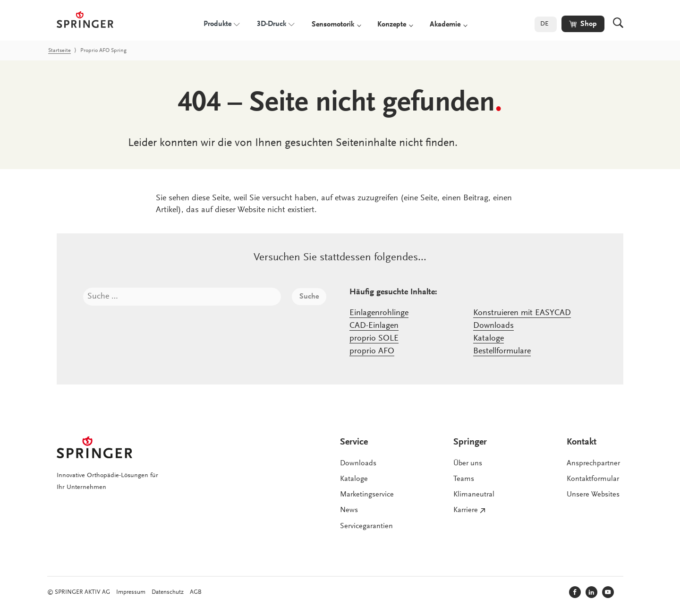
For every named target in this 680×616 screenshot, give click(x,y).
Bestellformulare (502, 351)
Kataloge (489, 339)
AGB (196, 592)
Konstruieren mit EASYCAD (522, 313)
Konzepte (392, 25)
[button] (583, 24)
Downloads (493, 326)
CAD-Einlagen (374, 326)
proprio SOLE (374, 339)
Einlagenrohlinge (379, 313)
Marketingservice (367, 495)
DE (544, 24)
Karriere (466, 510)
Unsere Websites (593, 495)
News (349, 510)
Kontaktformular (593, 479)
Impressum (131, 592)
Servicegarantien (366, 526)
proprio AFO (372, 351)
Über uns (468, 463)
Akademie (445, 25)
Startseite (59, 51)
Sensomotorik (333, 25)
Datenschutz (168, 592)
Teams (464, 479)
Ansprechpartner (593, 463)
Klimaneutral (474, 495)
